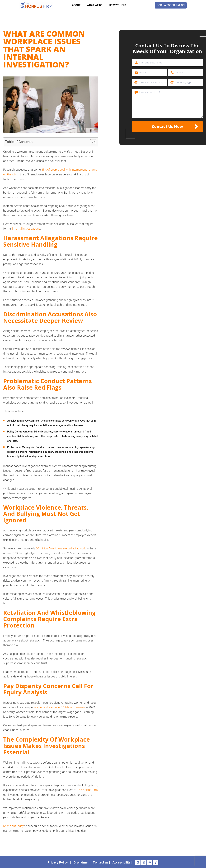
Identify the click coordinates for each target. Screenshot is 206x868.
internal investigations (26, 228)
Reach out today (14, 826)
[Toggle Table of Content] (91, 142)
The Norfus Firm (87, 790)
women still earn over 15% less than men (59, 707)
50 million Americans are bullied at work (61, 548)
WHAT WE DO (95, 5)
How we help (117, 5)
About (76, 5)
